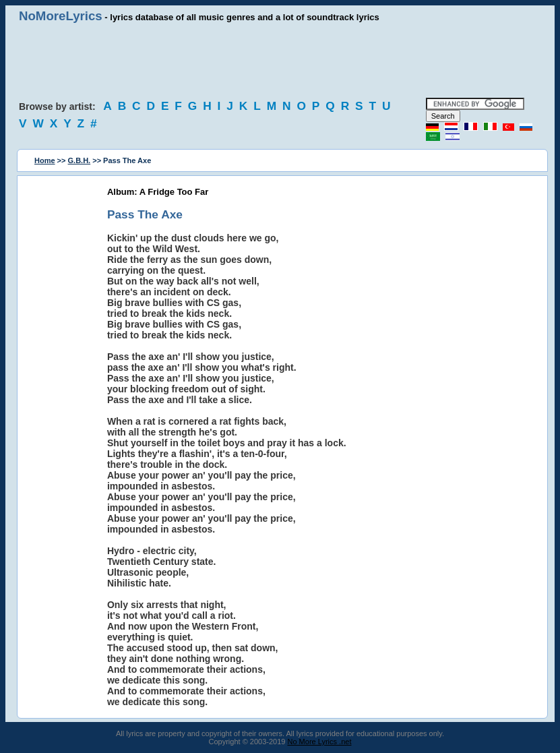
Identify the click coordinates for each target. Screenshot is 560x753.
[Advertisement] (280, 61)
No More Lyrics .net (320, 742)
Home (45, 160)
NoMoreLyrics (61, 16)
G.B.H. (80, 160)
